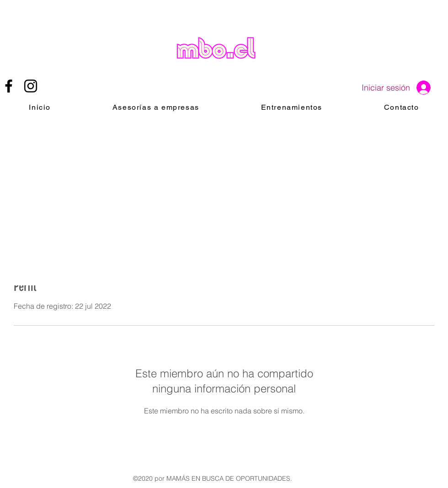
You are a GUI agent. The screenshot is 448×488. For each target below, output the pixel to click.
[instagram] (31, 86)
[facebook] (9, 86)
